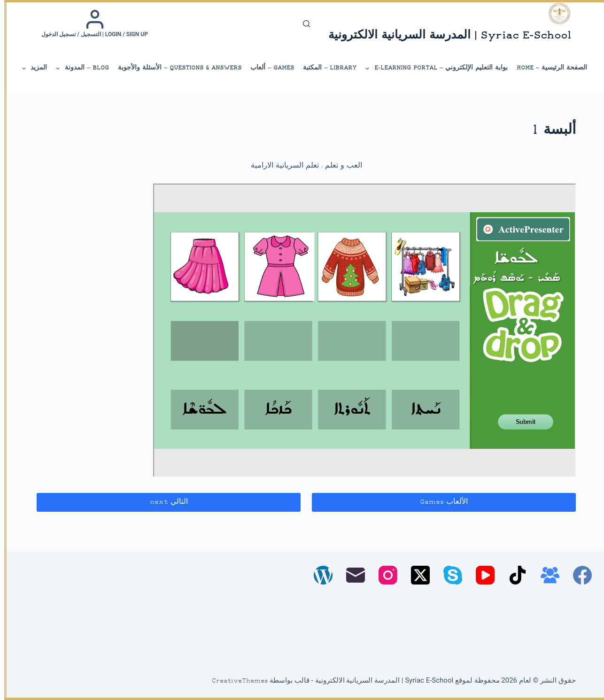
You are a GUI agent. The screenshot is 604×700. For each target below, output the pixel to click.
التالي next (165, 502)
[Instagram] (384, 575)
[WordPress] (319, 575)
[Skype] (449, 575)
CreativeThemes (236, 681)
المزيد (30, 69)
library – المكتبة (325, 68)
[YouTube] (481, 575)
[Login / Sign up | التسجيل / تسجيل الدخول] (90, 23)
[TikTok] (513, 575)
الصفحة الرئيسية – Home (548, 68)
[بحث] (302, 24)
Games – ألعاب (268, 68)
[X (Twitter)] (416, 575)
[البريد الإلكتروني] (351, 575)
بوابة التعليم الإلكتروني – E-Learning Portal (432, 69)
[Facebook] (578, 575)
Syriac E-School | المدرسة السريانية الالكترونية (445, 36)
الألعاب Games (440, 502)
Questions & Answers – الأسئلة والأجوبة (175, 68)
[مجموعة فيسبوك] (546, 575)
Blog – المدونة (78, 69)
